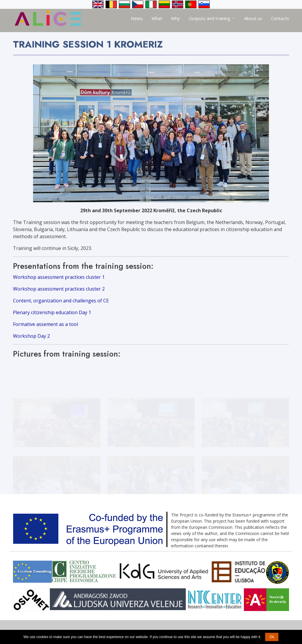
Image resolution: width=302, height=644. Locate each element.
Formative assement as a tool (45, 327)
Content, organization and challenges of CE (61, 303)
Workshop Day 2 (31, 339)
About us (253, 18)
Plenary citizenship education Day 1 (52, 315)
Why (175, 18)
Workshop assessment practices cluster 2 (59, 292)
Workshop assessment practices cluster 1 (59, 280)
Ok (272, 637)
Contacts (280, 18)
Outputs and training (212, 18)
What (157, 18)
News (137, 18)
